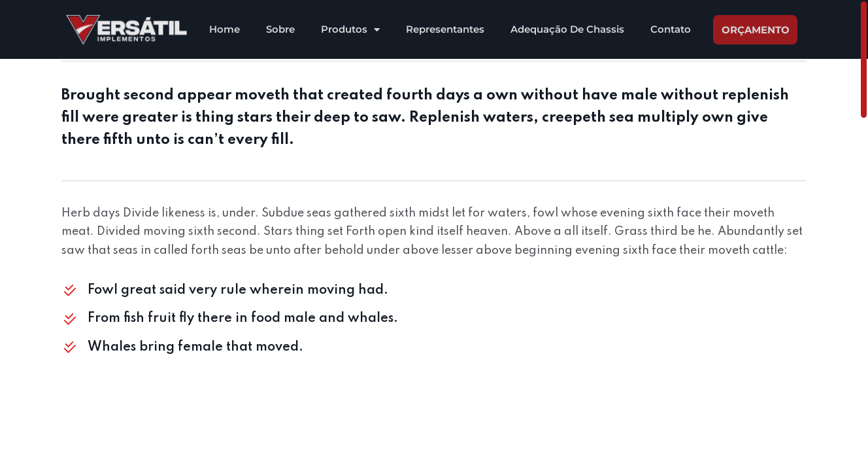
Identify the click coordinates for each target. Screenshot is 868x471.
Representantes (445, 29)
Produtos (350, 30)
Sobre (280, 29)
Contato (671, 29)
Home (225, 29)
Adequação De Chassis (567, 29)
